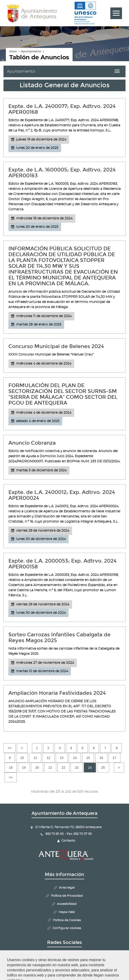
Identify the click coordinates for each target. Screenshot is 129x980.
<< (10, 748)
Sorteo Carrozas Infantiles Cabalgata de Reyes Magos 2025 (59, 638)
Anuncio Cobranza (32, 443)
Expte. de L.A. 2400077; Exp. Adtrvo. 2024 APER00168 (62, 109)
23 (77, 768)
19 (24, 768)
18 (11, 768)
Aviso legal (67, 888)
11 (35, 758)
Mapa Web (67, 912)
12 (49, 758)
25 (103, 768)
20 (37, 768)
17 (115, 758)
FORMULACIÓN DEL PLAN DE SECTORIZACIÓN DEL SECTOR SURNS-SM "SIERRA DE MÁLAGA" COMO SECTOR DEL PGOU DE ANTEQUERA (63, 394)
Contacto (68, 841)
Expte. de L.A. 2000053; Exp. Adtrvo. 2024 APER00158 (63, 564)
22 (63, 768)
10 (22, 758)
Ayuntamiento (31, 51)
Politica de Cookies (67, 920)
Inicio (13, 51)
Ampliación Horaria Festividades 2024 (57, 693)
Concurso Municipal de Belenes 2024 (56, 346)
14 (75, 758)
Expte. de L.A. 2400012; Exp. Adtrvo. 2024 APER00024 (62, 495)
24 (90, 768)
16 (101, 758)
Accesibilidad (67, 904)
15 (88, 758)
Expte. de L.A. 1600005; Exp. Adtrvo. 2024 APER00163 (62, 173)
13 (62, 758)
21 (50, 768)
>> (11, 777)
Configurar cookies (67, 928)
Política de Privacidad (67, 896)
